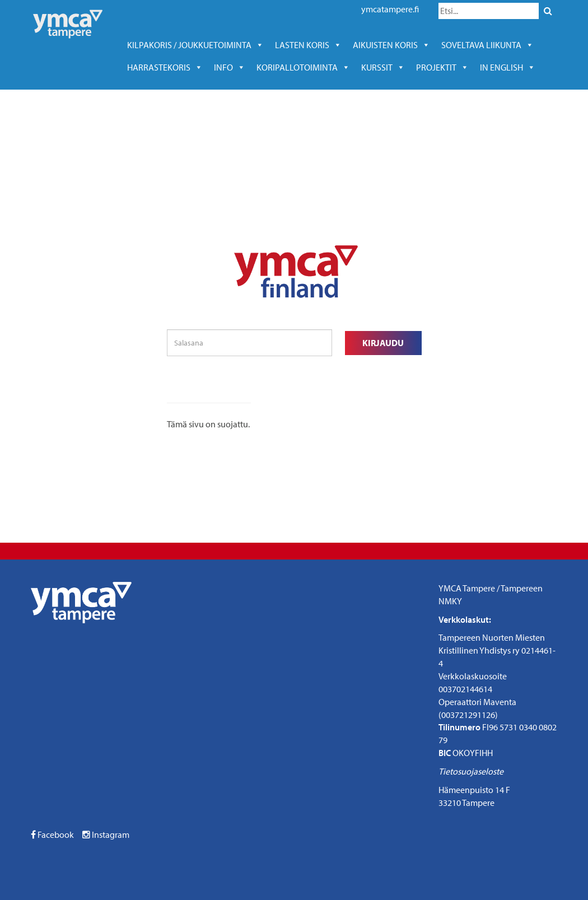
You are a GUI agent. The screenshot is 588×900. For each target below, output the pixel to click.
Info (230, 67)
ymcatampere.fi (390, 9)
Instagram (106, 834)
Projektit (442, 67)
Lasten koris (308, 45)
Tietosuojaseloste (471, 771)
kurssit (383, 67)
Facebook (52, 834)
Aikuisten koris (391, 45)
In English (508, 67)
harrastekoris (165, 67)
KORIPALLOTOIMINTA (303, 67)
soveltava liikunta (487, 45)
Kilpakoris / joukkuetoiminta (195, 45)
